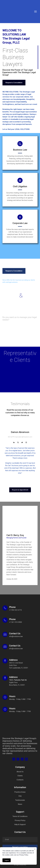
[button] (14, 83)
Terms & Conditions (20, 816)
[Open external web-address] (5, 661)
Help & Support (20, 824)
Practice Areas (20, 792)
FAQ (20, 796)
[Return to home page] (17, 12)
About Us (20, 772)
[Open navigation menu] (35, 12)
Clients (20, 776)
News (20, 804)
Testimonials (20, 800)
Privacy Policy (20, 820)
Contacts (20, 780)
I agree (7, 860)
